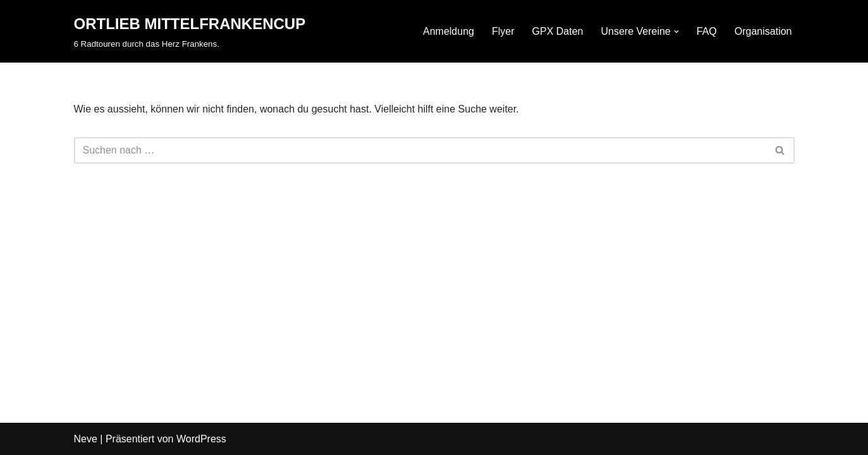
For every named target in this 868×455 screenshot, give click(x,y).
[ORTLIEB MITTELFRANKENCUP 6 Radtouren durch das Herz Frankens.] (190, 31)
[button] (676, 32)
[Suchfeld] (420, 150)
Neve (86, 439)
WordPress (201, 439)
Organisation (763, 31)
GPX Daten (558, 31)
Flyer (503, 31)
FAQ (707, 31)
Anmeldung (449, 31)
